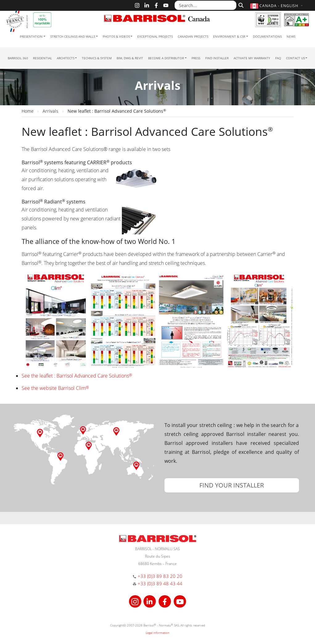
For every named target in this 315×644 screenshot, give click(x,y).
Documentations (267, 36)
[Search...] (205, 5)
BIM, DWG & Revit (130, 58)
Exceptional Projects (155, 36)
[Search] (240, 5)
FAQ (278, 58)
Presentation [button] (31, 36)
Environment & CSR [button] (229, 36)
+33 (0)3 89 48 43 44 (160, 583)
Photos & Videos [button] (116, 36)
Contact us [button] (295, 58)
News (291, 36)
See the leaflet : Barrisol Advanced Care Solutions (77, 376)
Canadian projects (193, 36)
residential (42, 58)
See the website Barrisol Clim (55, 388)
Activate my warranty (252, 58)
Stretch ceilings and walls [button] (73, 36)
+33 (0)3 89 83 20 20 (160, 576)
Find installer (217, 58)
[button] (277, 6)
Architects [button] (66, 58)
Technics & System (97, 58)
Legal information (157, 633)
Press (196, 58)
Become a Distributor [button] (166, 58)
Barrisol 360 (18, 58)
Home (28, 111)
